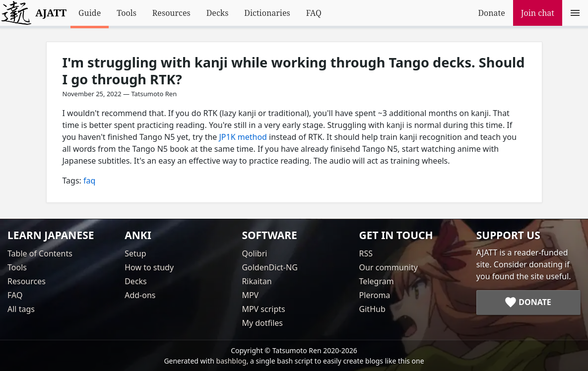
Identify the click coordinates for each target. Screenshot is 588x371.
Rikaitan (257, 281)
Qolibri (254, 253)
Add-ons (140, 295)
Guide (90, 13)
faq (89, 181)
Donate (491, 13)
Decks (218, 13)
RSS (366, 253)
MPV (250, 295)
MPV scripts (263, 309)
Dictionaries (267, 13)
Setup (135, 253)
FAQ (314, 13)
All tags (21, 309)
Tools (127, 13)
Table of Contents (40, 253)
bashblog (231, 361)
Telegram (377, 281)
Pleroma (375, 295)
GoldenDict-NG (269, 267)
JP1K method (243, 137)
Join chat (538, 13)
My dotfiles (262, 323)
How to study (149, 267)
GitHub (372, 309)
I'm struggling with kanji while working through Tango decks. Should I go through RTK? (294, 71)
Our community (389, 267)
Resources (171, 13)
